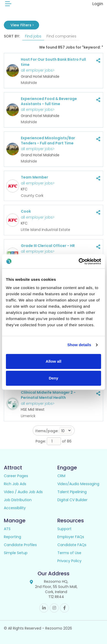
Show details (79, 345)
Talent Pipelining (72, 492)
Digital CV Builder (72, 500)
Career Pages (16, 476)
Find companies (61, 36)
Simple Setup (16, 553)
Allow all (54, 361)
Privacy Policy (69, 561)
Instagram (54, 608)
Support (64, 529)
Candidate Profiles (20, 545)
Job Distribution (18, 500)
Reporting (12, 537)
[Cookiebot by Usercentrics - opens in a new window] (79, 261)
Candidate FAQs (72, 545)
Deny (54, 378)
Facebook (64, 608)
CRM (61, 476)
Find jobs (33, 36)
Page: (41, 441)
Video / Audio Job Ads (23, 492)
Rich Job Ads (15, 484)
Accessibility (15, 508)
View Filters (22, 25)
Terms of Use (69, 553)
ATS (7, 529)
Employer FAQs (71, 537)
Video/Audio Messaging (78, 484)
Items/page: (47, 431)
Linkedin (44, 608)
